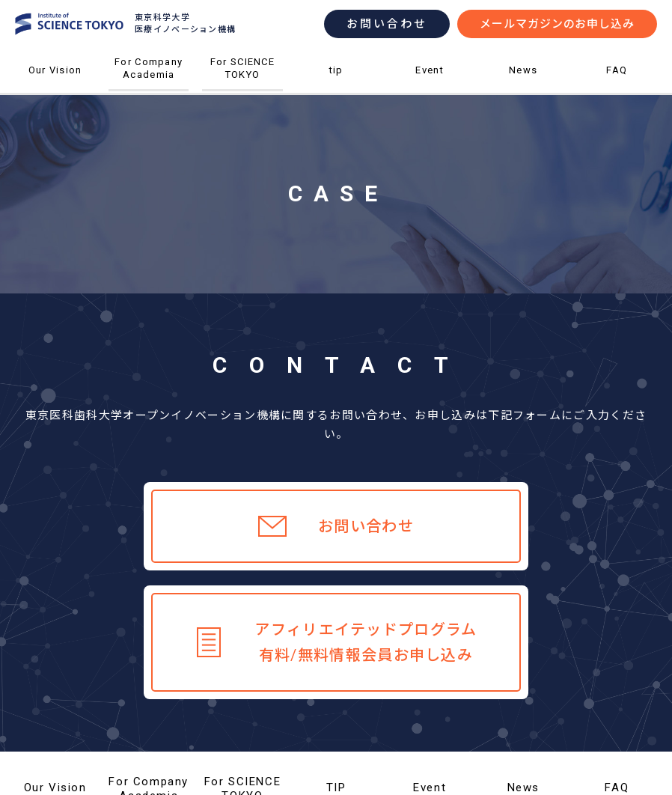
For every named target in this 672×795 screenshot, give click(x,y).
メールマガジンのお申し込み (557, 24)
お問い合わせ (387, 24)
